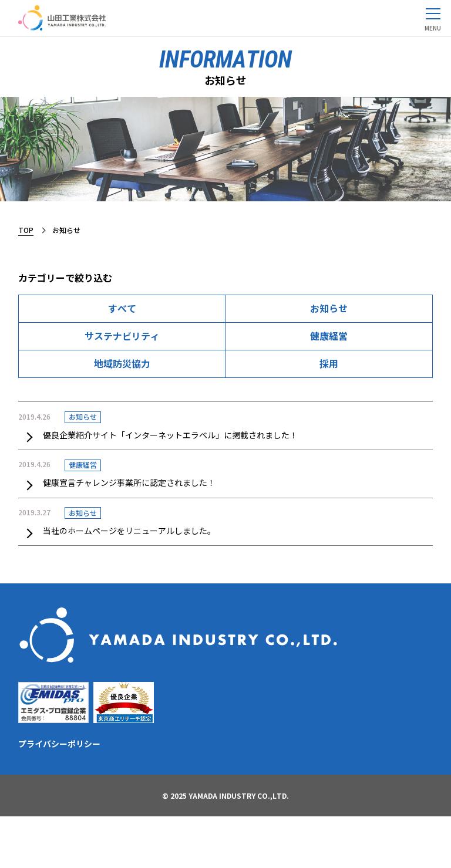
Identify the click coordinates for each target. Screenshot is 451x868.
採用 (329, 363)
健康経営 (329, 336)
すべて (122, 308)
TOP (26, 230)
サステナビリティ (122, 336)
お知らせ (329, 308)
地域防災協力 (122, 363)
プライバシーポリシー (59, 744)
